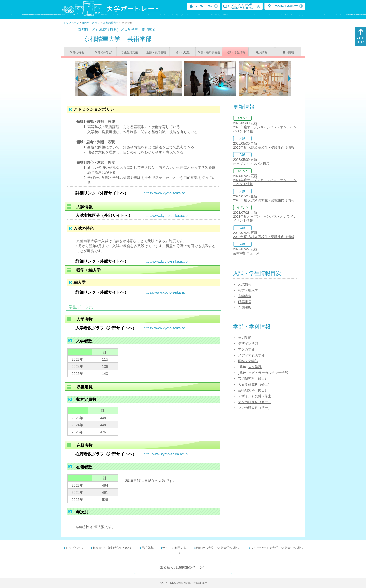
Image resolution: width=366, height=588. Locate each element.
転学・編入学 (248, 290)
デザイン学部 (248, 344)
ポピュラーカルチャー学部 (268, 373)
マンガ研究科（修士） (255, 402)
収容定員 (245, 302)
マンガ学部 (246, 349)
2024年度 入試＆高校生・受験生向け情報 (264, 237)
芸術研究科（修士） (253, 379)
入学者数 (245, 296)
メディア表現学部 (251, 355)
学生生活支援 (130, 52)
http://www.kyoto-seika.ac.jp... (167, 216)
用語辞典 (147, 548)
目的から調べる (90, 23)
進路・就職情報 (156, 52)
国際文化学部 (248, 361)
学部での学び (103, 52)
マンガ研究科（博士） (255, 408)
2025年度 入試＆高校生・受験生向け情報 (264, 200)
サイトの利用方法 (175, 548)
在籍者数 (245, 308)
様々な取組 (183, 52)
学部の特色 (77, 52)
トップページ (71, 23)
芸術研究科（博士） (253, 390)
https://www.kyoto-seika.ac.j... (167, 193)
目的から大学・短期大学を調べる (219, 548)
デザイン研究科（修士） (256, 396)
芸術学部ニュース (246, 253)
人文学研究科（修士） (255, 384)
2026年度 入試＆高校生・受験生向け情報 (264, 147)
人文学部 (255, 367)
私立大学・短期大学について (112, 548)
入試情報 (245, 284)
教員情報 (262, 52)
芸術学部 (245, 338)
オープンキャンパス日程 (251, 164)
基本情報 (288, 52)
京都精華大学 (111, 23)
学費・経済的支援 (209, 52)
